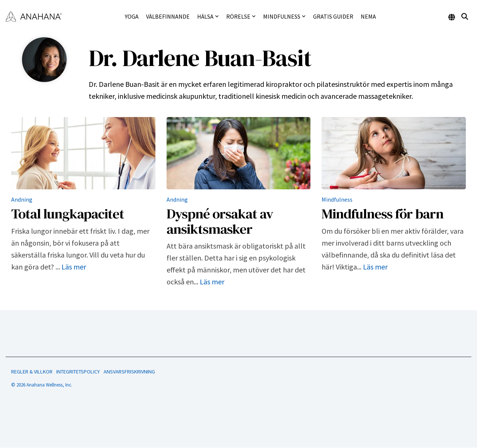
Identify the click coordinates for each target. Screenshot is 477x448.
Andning (22, 199)
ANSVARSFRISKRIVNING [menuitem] (129, 372)
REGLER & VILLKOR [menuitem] (32, 372)
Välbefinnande (168, 16)
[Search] (465, 17)
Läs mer (74, 267)
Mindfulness (284, 16)
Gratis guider (333, 16)
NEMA (368, 16)
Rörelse (241, 16)
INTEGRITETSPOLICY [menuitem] (78, 372)
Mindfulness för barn (383, 214)
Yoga (132, 16)
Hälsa (208, 16)
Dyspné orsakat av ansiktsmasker (220, 221)
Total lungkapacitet (68, 214)
